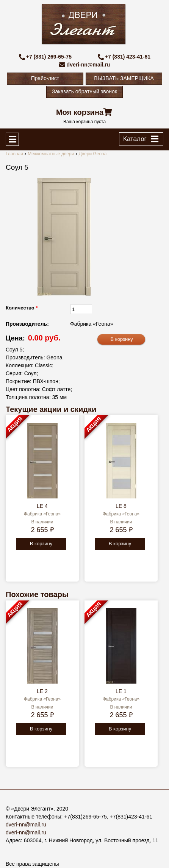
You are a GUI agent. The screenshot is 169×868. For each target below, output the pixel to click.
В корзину (41, 544)
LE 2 (42, 691)
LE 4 (42, 506)
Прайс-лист (45, 78)
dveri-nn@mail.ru (88, 65)
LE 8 (121, 506)
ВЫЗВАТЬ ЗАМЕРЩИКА (124, 78)
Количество (22, 308)
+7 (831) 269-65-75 (49, 57)
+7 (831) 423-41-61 (128, 57)
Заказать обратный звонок (84, 91)
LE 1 (121, 691)
